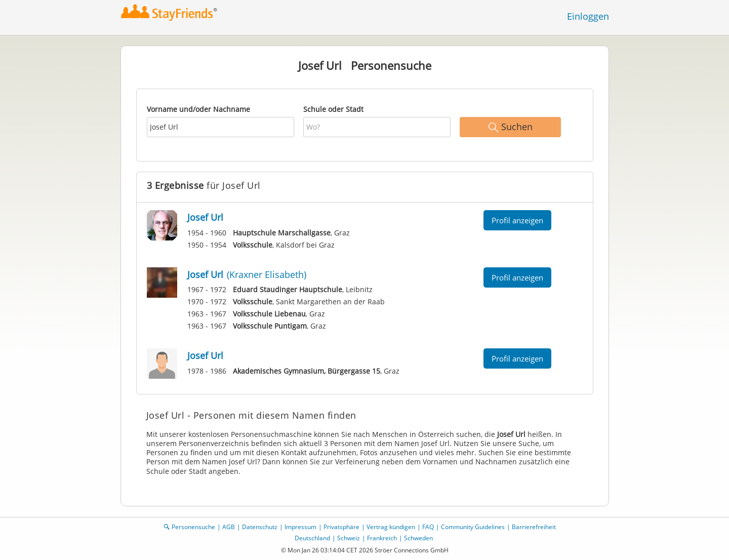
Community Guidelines (473, 527)
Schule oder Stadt (333, 109)
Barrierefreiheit (534, 527)
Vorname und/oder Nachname (198, 109)
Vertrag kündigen (391, 527)
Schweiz (349, 538)
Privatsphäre (341, 527)
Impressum (300, 527)
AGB (229, 527)
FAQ (428, 527)
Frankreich (382, 538)
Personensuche (193, 527)
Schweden (418, 538)
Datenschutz (260, 527)
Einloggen (588, 16)
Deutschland (312, 538)
